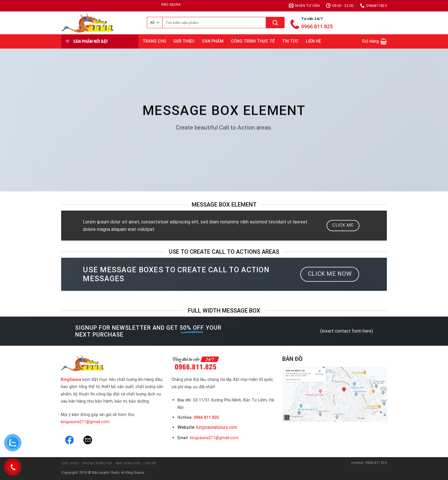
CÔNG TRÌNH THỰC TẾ (253, 41)
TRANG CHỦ (154, 41)
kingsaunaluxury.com (217, 427)
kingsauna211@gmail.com (85, 422)
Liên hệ (150, 463)
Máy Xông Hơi (128, 463)
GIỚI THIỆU (184, 41)
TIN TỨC (290, 41)
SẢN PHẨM (213, 41)
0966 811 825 (206, 418)
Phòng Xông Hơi (97, 463)
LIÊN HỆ (313, 41)
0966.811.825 (317, 26)
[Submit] (275, 23)
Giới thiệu (70, 463)
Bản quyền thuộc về (108, 472)
